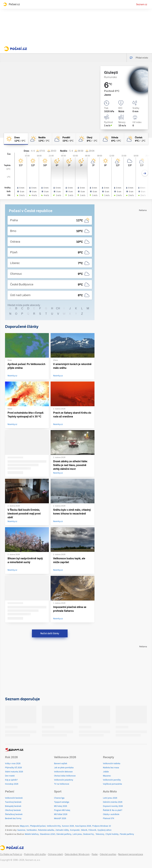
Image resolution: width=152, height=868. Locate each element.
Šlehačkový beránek (14, 814)
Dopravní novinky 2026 (113, 806)
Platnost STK (109, 818)
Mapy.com (24, 826)
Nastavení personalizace (131, 854)
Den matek (10, 776)
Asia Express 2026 (83, 826)
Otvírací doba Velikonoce (65, 776)
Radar (95, 854)
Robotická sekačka (46, 830)
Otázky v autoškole (111, 814)
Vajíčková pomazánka (112, 784)
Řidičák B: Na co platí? (113, 810)
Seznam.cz (142, 4)
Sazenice (21, 830)
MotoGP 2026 (60, 818)
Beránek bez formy (13, 818)
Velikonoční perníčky (112, 780)
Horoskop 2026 (12, 784)
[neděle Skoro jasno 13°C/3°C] (40, 139)
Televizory (100, 834)
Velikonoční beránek (14, 798)
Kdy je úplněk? (11, 780)
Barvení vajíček (61, 764)
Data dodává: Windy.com (77, 854)
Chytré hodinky (112, 834)
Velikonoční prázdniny (64, 780)
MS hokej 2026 (61, 806)
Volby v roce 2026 (13, 764)
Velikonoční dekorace (63, 772)
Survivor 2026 (68, 826)
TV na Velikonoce (62, 784)
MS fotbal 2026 (61, 814)
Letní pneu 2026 (110, 798)
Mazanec (107, 776)
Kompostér (75, 830)
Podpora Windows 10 (102, 826)
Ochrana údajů (55, 854)
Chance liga (59, 798)
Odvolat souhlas (108, 854)
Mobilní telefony (32, 834)
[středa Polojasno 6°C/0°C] (112, 139)
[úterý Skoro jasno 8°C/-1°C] (88, 139)
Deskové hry (89, 834)
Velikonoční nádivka (112, 764)
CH (58, 308)
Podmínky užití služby (35, 854)
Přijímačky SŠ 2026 (13, 768)
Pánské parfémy (127, 834)
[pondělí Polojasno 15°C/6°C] (64, 139)
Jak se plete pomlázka (64, 768)
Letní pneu (77, 834)
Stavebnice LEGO (48, 834)
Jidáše (106, 772)
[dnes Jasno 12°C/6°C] (16, 139)
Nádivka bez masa (111, 768)
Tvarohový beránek (13, 802)
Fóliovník (92, 830)
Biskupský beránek (13, 806)
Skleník (84, 830)
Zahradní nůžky (62, 830)
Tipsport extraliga (62, 802)
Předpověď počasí (38, 826)
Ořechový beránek (13, 810)
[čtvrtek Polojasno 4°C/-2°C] (136, 139)
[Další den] (145, 173)
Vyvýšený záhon (104, 830)
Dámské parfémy (64, 834)
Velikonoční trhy (54, 826)
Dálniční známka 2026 (113, 802)
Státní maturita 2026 (14, 772)
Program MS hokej (62, 810)
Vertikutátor (32, 830)
